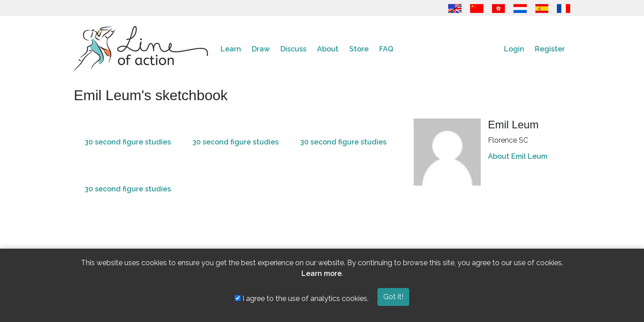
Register (550, 49)
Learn (231, 49)
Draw (261, 49)
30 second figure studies (128, 142)
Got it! (393, 297)
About (328, 49)
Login (514, 49)
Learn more (322, 273)
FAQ (386, 49)
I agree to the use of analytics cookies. (302, 299)
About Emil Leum (518, 156)
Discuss (293, 49)
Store (359, 49)
